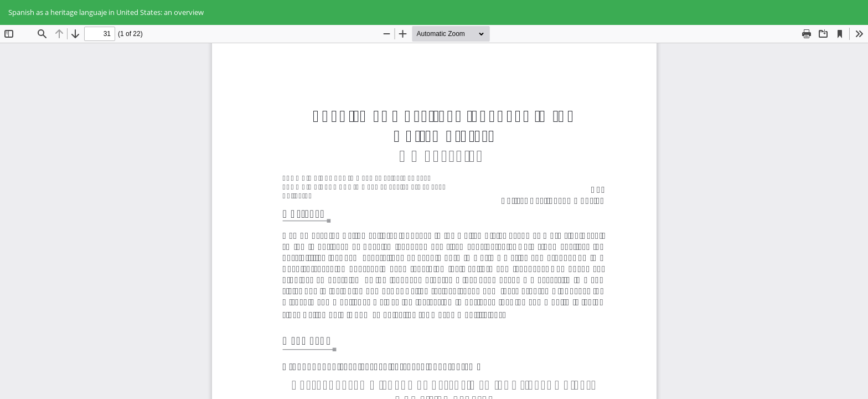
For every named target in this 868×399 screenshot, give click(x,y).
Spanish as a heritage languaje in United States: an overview (106, 12)
